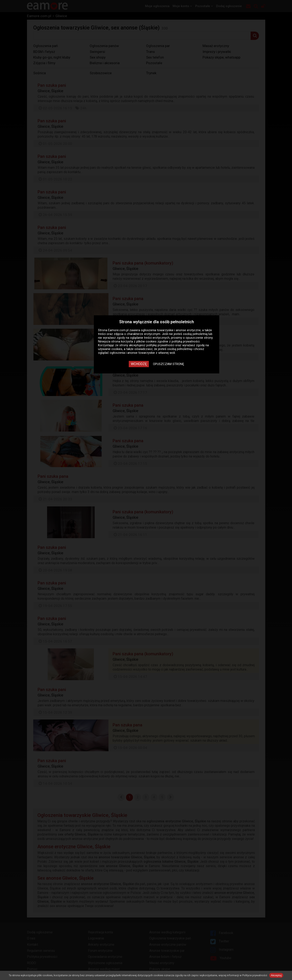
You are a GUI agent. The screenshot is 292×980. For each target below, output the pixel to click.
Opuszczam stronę (169, 364)
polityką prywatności (186, 341)
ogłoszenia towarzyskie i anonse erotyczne (171, 330)
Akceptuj (276, 975)
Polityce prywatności (255, 975)
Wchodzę (139, 364)
